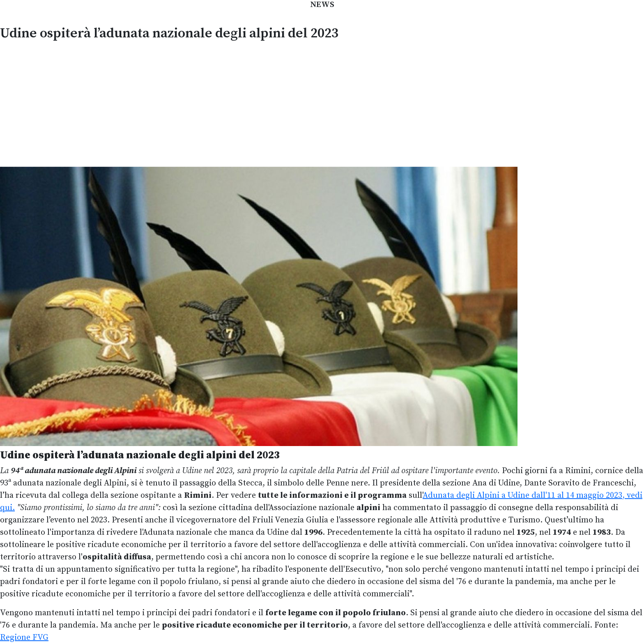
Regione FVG (24, 638)
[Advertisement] (322, 103)
